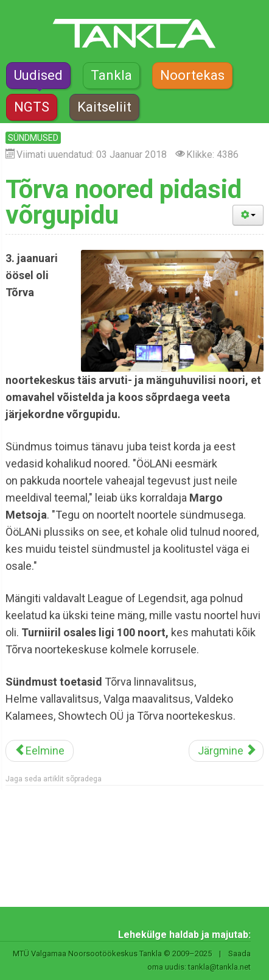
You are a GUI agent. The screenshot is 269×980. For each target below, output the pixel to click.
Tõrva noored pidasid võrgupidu (124, 202)
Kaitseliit (104, 107)
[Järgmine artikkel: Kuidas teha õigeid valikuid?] (226, 751)
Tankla (111, 75)
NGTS (32, 107)
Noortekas (192, 75)
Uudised (38, 75)
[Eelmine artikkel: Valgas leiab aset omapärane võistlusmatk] (40, 751)
